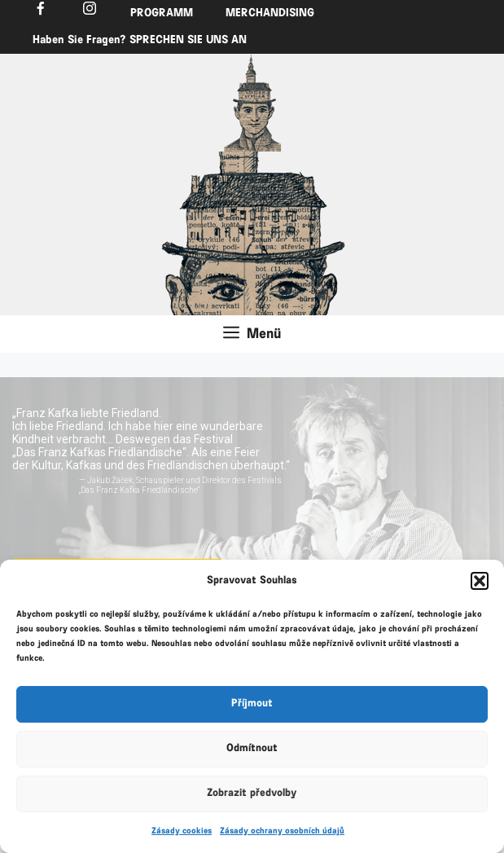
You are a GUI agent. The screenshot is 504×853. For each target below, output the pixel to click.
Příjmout (252, 704)
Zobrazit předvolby (252, 793)
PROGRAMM (162, 13)
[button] (480, 581)
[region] (252, 103)
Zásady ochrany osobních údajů (282, 831)
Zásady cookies (182, 831)
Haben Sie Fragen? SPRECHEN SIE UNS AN (140, 40)
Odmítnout (252, 748)
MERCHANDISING (270, 13)
